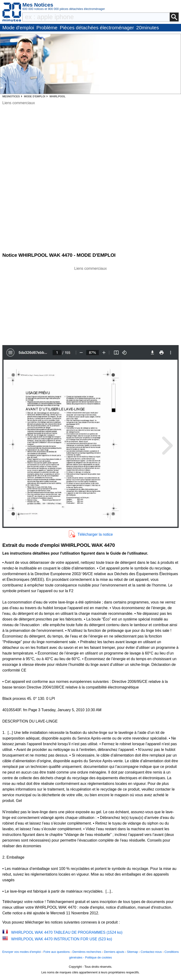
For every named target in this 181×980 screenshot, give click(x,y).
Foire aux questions (57, 952)
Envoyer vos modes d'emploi (22, 952)
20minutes (148, 28)
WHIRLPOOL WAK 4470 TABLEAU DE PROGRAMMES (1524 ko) (67, 932)
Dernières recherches (87, 952)
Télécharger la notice (95, 534)
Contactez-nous (151, 952)
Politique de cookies (99, 957)
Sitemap (132, 952)
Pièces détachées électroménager (97, 28)
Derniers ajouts (114, 952)
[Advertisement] (90, 304)
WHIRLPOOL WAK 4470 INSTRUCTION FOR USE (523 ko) (62, 939)
